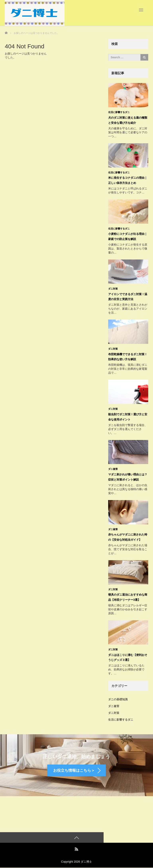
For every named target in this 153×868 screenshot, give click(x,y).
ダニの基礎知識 (118, 697)
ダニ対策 (113, 288)
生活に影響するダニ (119, 112)
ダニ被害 (113, 468)
